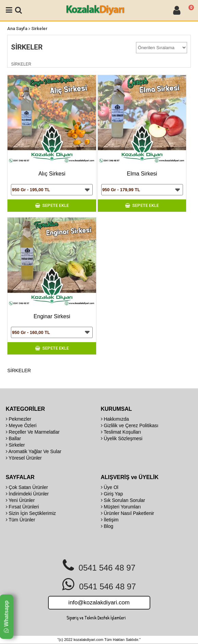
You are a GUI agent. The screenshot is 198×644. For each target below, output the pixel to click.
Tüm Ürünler (20, 520)
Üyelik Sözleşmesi (122, 438)
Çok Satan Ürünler (27, 487)
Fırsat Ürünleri (22, 507)
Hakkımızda (115, 419)
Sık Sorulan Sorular (123, 500)
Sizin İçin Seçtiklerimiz (31, 513)
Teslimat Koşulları (121, 432)
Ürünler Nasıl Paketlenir (128, 513)
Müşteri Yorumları (121, 507)
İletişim (110, 520)
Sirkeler (39, 29)
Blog (107, 526)
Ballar (13, 438)
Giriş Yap (112, 494)
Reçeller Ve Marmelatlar (33, 432)
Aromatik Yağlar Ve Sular (34, 451)
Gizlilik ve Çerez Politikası (130, 425)
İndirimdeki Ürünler (27, 494)
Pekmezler (19, 419)
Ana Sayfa (17, 29)
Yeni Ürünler (20, 500)
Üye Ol (110, 487)
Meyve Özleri (21, 425)
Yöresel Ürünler (24, 458)
